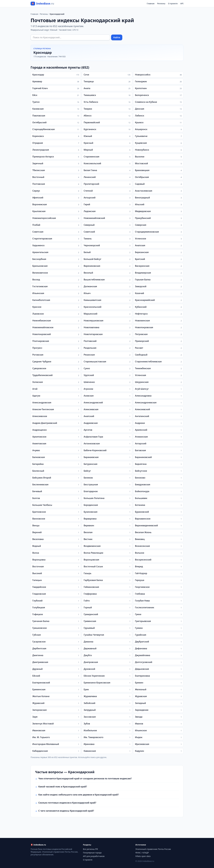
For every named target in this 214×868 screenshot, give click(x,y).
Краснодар (43, 52)
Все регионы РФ (90, 849)
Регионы (161, 3)
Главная (151, 3)
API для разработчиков (94, 856)
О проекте (173, 3)
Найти (117, 37)
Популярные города (92, 853)
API (182, 3)
